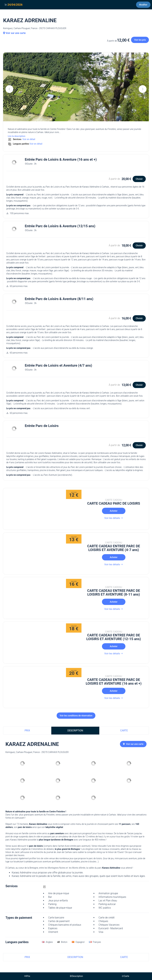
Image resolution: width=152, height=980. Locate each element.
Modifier (143, 5)
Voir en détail (29, 139)
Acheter (114, 511)
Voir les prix (140, 40)
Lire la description (17, 136)
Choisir (139, 179)
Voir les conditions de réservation (76, 716)
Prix (27, 731)
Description (75, 731)
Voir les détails (114, 518)
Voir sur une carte (14, 33)
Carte (124, 731)
